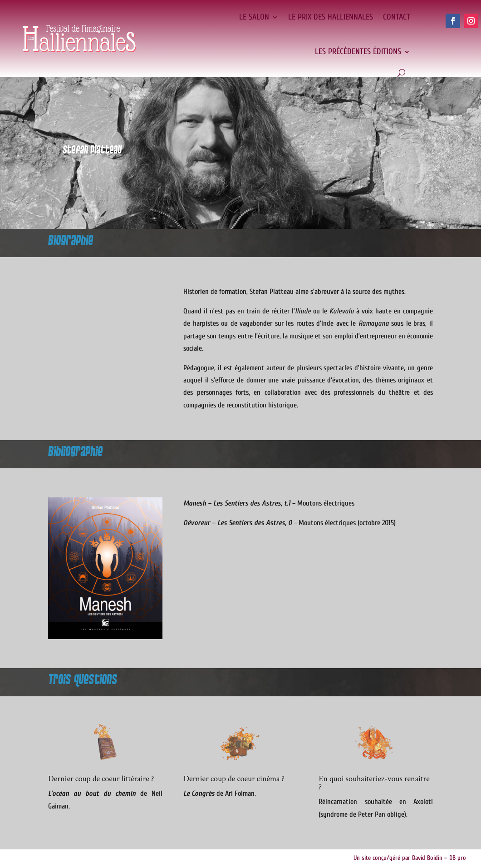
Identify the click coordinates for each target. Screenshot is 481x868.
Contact (397, 17)
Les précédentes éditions (358, 52)
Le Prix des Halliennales (331, 17)
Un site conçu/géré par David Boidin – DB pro (410, 858)
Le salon (254, 17)
